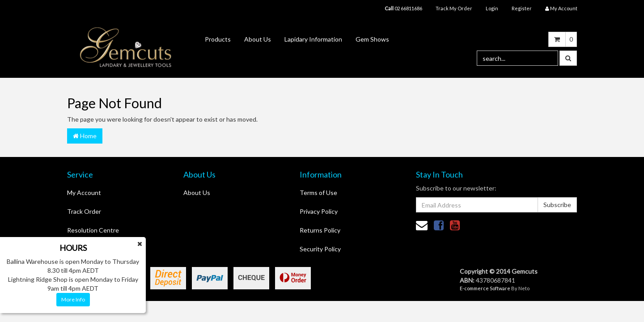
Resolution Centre (93, 230)
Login (492, 8)
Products (218, 39)
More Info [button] (73, 299)
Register (522, 8)
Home (85, 136)
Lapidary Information (313, 39)
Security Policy (320, 249)
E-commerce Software (485, 288)
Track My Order (454, 8)
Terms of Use (318, 193)
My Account (84, 193)
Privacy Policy (319, 211)
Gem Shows (372, 39)
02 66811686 (403, 8)
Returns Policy (320, 230)
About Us (258, 39)
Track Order (84, 211)
